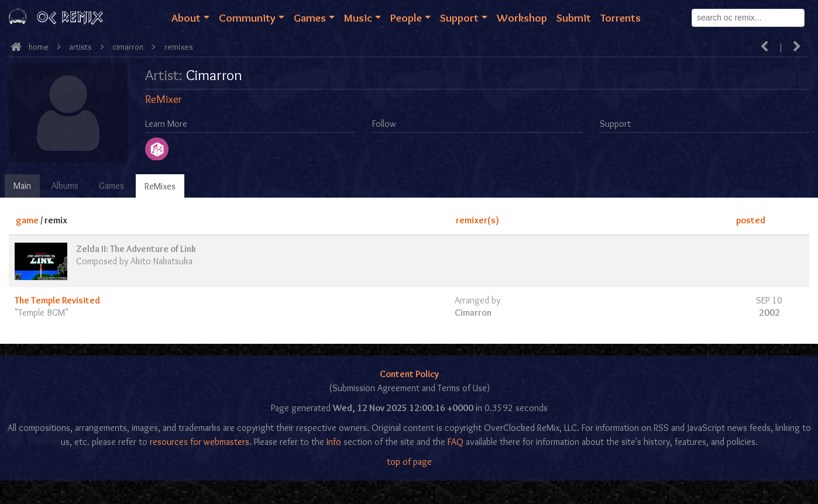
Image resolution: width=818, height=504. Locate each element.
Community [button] (247, 18)
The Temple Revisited (57, 300)
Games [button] (310, 18)
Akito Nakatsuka (161, 261)
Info (334, 442)
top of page (409, 462)
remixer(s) (477, 220)
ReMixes (160, 186)
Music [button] (358, 18)
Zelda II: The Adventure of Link (136, 249)
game (27, 220)
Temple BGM (42, 313)
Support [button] (459, 18)
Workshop (522, 18)
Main (22, 186)
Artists (80, 47)
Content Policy (409, 374)
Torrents (621, 18)
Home (39, 47)
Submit (574, 18)
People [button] (406, 18)
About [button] (186, 18)
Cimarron (128, 47)
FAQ (456, 442)
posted (751, 220)
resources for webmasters (200, 442)
